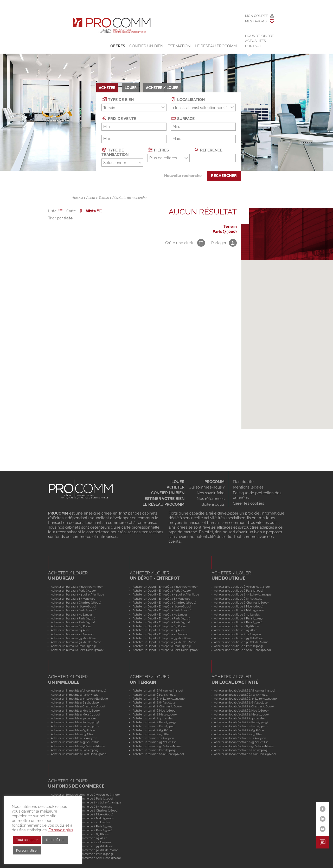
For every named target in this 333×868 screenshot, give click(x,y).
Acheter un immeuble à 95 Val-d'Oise (75, 742)
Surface (183, 118)
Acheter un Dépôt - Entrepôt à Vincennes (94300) (165, 587)
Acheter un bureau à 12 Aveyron (72, 634)
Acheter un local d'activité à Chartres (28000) (244, 706)
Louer (178, 482)
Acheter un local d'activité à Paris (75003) (241, 750)
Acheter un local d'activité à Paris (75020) (241, 695)
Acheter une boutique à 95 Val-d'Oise (239, 638)
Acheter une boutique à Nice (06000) (239, 606)
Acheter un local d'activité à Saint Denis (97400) (245, 754)
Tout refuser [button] (55, 840)
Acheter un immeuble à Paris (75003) (75, 750)
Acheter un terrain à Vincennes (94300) (158, 690)
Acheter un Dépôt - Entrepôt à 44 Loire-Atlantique (166, 594)
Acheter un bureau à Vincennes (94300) (77, 587)
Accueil (78, 198)
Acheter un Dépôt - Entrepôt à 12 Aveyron (161, 634)
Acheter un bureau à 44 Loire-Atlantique (78, 594)
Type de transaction (115, 152)
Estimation (179, 46)
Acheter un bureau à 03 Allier (70, 630)
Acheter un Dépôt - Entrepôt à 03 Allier (159, 630)
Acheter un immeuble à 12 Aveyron (74, 738)
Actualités (255, 41)
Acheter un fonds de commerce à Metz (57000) (82, 818)
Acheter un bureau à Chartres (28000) (76, 603)
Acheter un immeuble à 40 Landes (73, 718)
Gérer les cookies (248, 503)
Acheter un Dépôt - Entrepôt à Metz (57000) (162, 610)
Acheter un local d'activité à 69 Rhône (239, 730)
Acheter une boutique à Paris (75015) (238, 618)
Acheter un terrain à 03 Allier (151, 734)
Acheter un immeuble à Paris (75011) (75, 726)
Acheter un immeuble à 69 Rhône (73, 730)
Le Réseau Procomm (216, 46)
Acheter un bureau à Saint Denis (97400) (77, 650)
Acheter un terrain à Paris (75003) (154, 750)
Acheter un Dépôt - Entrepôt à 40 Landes (160, 614)
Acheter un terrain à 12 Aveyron (153, 738)
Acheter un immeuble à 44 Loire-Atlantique (79, 699)
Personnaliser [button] (27, 850)
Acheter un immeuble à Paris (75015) (75, 722)
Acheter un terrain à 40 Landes (153, 718)
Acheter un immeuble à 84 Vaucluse (75, 702)
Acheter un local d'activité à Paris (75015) (241, 722)
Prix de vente (119, 118)
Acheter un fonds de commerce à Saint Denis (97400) (86, 858)
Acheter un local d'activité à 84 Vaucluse (241, 702)
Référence (208, 150)
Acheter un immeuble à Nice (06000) (75, 711)
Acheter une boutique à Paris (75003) (239, 646)
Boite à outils (213, 504)
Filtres (158, 150)
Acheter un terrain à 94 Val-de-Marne (157, 746)
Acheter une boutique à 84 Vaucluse (238, 599)
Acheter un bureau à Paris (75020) (73, 591)
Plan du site (243, 482)
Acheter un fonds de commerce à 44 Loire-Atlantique (86, 802)
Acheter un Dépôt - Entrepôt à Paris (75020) (162, 591)
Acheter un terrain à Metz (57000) (155, 714)
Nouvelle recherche (183, 176)
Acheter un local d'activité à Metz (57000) (241, 714)
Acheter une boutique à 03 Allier (235, 630)
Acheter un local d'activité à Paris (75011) (241, 726)
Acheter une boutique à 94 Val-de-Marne (241, 642)
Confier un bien (146, 46)
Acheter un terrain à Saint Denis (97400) (158, 754)
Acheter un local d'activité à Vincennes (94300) (245, 690)
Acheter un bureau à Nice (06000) (73, 606)
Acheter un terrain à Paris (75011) (154, 726)
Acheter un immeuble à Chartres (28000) (78, 706)
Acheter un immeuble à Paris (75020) (75, 695)
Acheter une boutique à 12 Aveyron (237, 634)
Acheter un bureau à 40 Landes (72, 614)
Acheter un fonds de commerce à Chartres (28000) (85, 810)
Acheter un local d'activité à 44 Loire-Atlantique (245, 699)
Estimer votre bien (165, 499)
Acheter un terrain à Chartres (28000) (157, 706)
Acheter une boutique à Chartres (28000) (241, 603)
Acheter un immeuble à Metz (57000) (75, 714)
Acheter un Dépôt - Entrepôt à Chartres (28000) (164, 603)
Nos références (211, 499)
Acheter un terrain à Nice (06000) (155, 711)
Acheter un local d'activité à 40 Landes (239, 718)
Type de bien (118, 99)
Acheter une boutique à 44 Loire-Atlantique (243, 594)
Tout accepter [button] (27, 840)
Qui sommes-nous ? (207, 487)
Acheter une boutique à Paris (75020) (239, 591)
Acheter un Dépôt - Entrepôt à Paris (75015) (161, 618)
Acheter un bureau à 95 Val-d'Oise (73, 638)
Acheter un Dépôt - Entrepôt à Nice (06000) (162, 606)
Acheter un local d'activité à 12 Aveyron (240, 738)
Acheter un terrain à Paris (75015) (154, 722)
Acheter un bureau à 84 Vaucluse (73, 599)
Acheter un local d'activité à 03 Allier (238, 734)
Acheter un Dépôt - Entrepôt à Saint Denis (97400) (166, 650)
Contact (253, 46)
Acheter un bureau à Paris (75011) (73, 622)
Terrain (104, 198)
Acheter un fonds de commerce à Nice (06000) (82, 814)
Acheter (176, 487)
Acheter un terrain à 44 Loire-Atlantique (159, 699)
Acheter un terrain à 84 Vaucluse (154, 702)
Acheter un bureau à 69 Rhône (71, 626)
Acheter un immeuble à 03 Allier (72, 734)
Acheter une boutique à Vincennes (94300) (242, 587)
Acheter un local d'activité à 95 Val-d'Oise (241, 742)
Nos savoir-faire (211, 493)
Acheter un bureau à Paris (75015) (73, 618)
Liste (56, 211)
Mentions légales (248, 487)
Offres (118, 46)
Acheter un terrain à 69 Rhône (152, 730)
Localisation (188, 99)
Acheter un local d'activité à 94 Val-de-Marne (244, 746)
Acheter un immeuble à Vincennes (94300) (79, 690)
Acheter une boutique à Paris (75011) (238, 622)
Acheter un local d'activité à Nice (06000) (241, 711)
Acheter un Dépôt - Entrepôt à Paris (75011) (161, 622)
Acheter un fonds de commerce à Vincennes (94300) (85, 795)
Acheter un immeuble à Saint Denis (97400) (79, 754)
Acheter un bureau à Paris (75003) (73, 646)
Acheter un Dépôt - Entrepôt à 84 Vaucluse (161, 599)
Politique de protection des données (257, 495)
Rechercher (224, 176)
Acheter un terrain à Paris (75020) (154, 695)
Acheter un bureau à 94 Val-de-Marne (76, 642)
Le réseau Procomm (164, 504)
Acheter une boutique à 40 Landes (237, 614)
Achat (91, 198)
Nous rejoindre (260, 36)
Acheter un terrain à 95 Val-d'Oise (154, 742)
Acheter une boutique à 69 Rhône (236, 626)
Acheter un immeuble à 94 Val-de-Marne (78, 746)
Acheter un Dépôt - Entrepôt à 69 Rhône (159, 626)
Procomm (214, 482)
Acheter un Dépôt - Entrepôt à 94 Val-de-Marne (164, 642)
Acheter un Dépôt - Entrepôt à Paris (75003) (162, 646)
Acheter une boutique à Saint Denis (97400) (242, 650)
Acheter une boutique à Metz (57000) (239, 610)
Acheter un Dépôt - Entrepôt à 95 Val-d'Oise (162, 638)
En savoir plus (61, 830)
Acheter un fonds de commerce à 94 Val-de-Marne (85, 850)
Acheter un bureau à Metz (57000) (74, 610)
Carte (75, 211)
